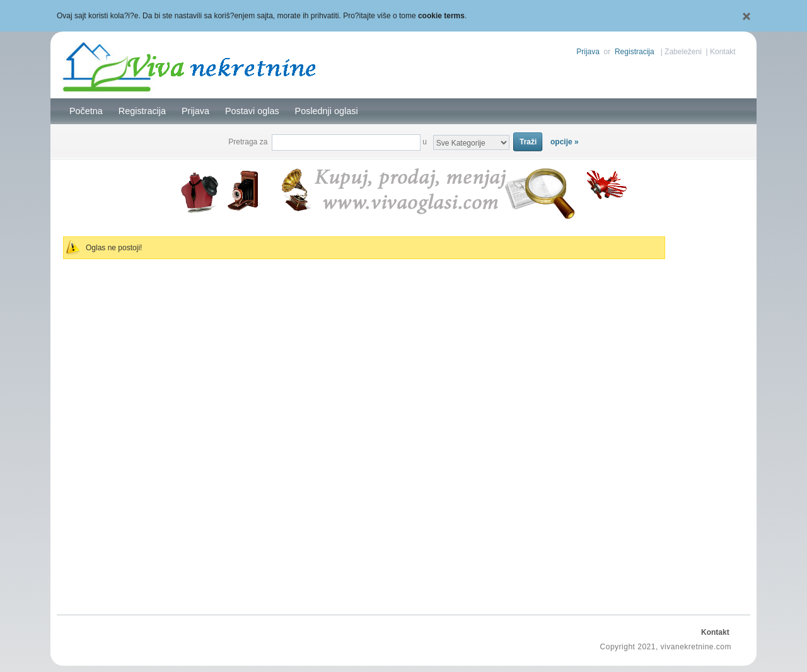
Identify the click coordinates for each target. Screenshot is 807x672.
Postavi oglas (252, 111)
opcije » (565, 142)
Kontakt (723, 52)
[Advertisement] (709, 414)
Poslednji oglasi (327, 111)
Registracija (635, 52)
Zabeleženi (683, 52)
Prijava (588, 52)
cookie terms (441, 16)
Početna (86, 111)
